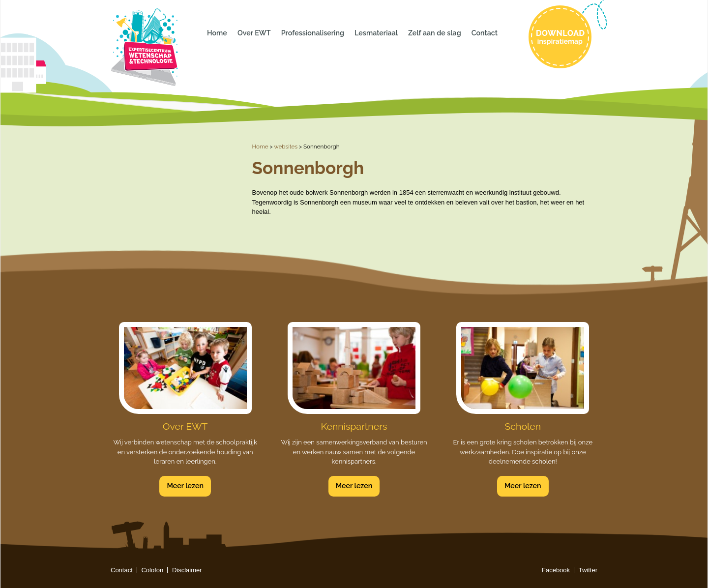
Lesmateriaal (376, 33)
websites (286, 147)
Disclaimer (187, 570)
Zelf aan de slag (435, 33)
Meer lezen (185, 486)
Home (217, 33)
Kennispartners (354, 426)
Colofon (152, 570)
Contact (485, 33)
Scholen (523, 426)
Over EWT (254, 33)
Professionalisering (313, 33)
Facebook (556, 570)
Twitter (588, 570)
